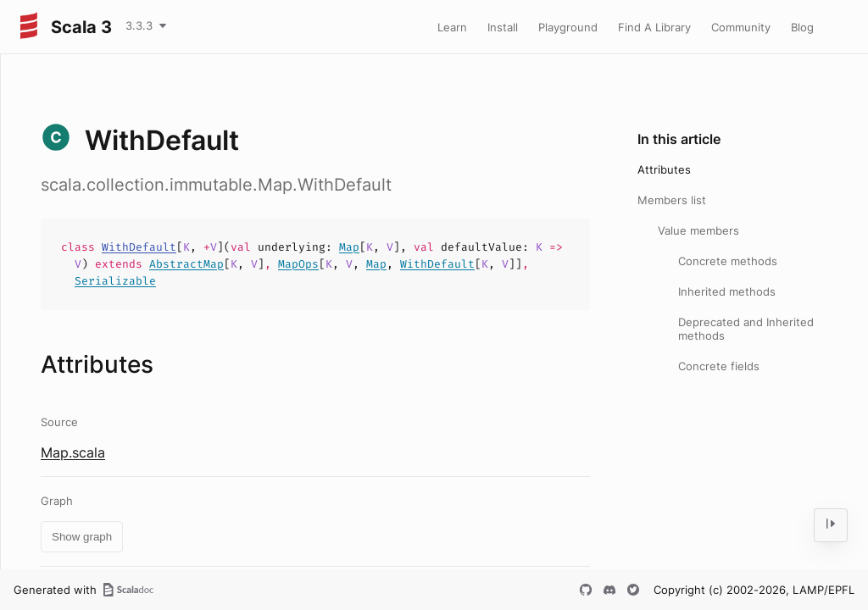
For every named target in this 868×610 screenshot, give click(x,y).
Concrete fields (719, 366)
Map (349, 247)
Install (503, 27)
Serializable (115, 281)
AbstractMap (186, 264)
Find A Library (654, 27)
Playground (568, 27)
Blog (802, 27)
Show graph (82, 537)
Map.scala (73, 452)
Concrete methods (728, 261)
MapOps (298, 264)
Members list (672, 200)
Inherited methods (727, 291)
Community (741, 27)
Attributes (664, 169)
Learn (452, 27)
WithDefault (139, 247)
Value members (698, 230)
